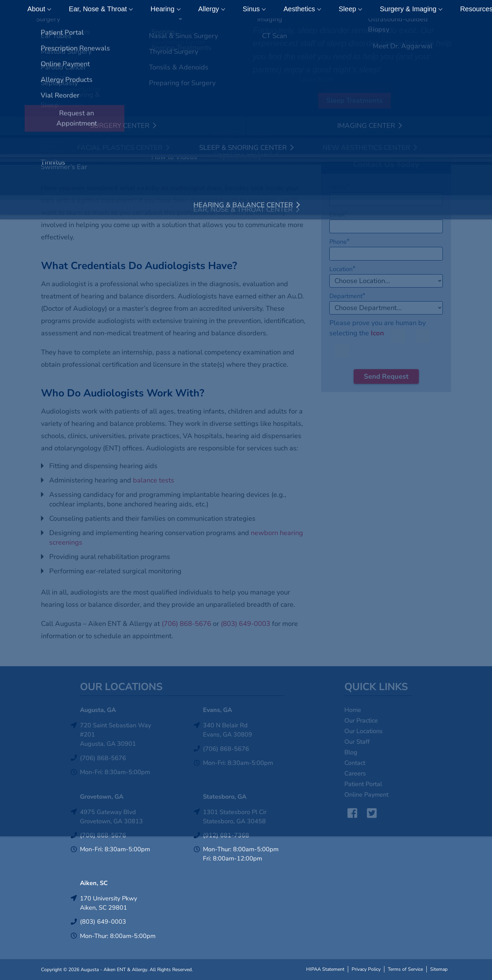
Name (339, 187)
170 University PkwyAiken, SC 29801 (108, 903)
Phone (339, 242)
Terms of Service (405, 969)
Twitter (369, 813)
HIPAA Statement (325, 969)
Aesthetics (257, 9)
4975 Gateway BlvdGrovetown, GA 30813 (111, 817)
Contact (447, 9)
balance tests (154, 480)
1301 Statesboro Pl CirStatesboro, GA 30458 (235, 817)
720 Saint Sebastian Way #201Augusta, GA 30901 (115, 734)
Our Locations (364, 731)
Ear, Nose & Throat (94, 9)
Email (338, 214)
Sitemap (439, 969)
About (42, 9)
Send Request (386, 376)
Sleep (295, 9)
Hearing (149, 9)
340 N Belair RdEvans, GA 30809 (228, 730)
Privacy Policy (366, 969)
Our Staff (357, 742)
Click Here (292, 26)
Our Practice (361, 720)
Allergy (185, 9)
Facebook (350, 813)
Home (353, 710)
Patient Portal (363, 784)
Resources (405, 9)
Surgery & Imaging (346, 9)
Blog (351, 752)
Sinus (218, 9)
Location (342, 269)
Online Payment (366, 795)
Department (347, 296)
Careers (355, 773)
